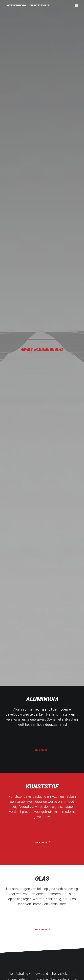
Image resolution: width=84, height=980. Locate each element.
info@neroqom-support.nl (42, 902)
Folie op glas (44, 863)
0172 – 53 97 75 (42, 911)
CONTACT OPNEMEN (42, 733)
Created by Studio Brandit (64, 967)
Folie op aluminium (44, 853)
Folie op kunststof (44, 858)
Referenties (44, 873)
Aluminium (21, 108)
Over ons (44, 868)
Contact (44, 878)
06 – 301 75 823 (42, 907)
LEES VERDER (42, 149)
